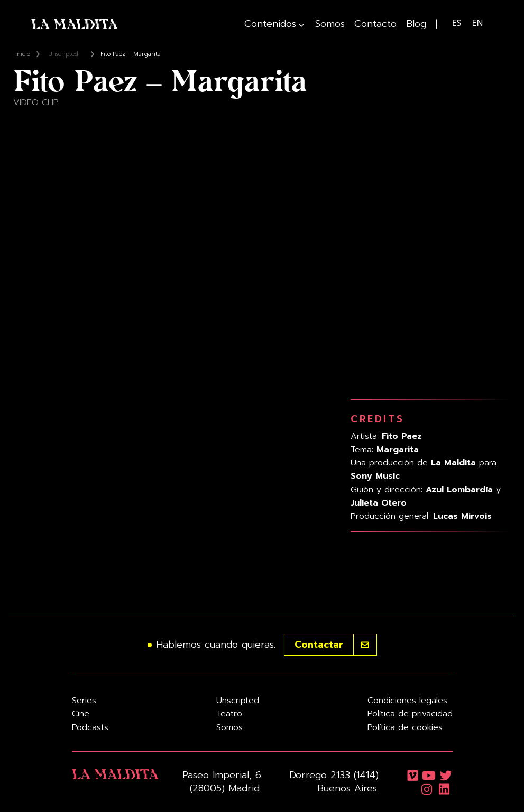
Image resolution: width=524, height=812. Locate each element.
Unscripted (63, 54)
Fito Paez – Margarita (131, 54)
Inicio (23, 54)
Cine (81, 714)
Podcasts (90, 727)
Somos (330, 24)
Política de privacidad (410, 714)
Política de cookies (405, 727)
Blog (416, 24)
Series (84, 701)
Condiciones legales (407, 701)
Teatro (229, 714)
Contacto (375, 24)
